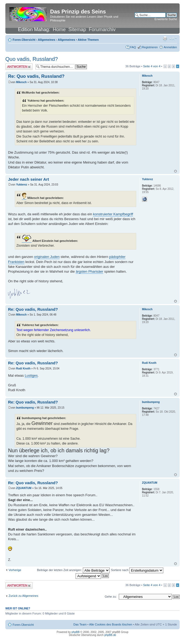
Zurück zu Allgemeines (23, 596)
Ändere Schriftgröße (173, 39)
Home (59, 29)
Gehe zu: (111, 597)
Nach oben (175, 171)
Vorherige (15, 570)
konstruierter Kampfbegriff (113, 214)
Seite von (152, 66)
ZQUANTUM (24, 488)
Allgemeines (47, 40)
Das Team (80, 624)
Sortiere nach (137, 570)
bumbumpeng (25, 408)
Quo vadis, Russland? (32, 59)
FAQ (133, 47)
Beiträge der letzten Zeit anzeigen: (73, 570)
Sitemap (77, 29)
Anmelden (170, 47)
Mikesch (21, 82)
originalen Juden (47, 257)
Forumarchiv (102, 29)
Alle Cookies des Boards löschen (111, 624)
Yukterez (22, 185)
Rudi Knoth (23, 369)
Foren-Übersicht (24, 40)
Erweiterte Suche (166, 19)
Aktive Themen (88, 40)
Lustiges (31, 375)
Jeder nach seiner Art (29, 179)
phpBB (76, 632)
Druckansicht (165, 39)
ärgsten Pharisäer (89, 271)
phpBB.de (110, 635)
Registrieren (150, 47)
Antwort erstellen (19, 67)
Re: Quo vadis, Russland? (36, 76)
